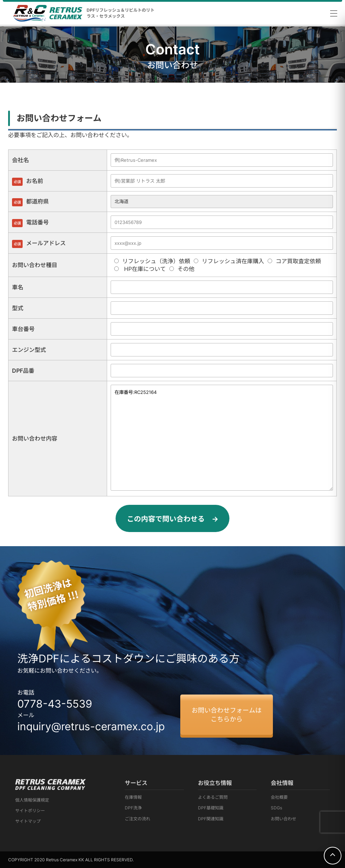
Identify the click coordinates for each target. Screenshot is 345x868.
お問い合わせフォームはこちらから (227, 715)
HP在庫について (140, 269)
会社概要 (279, 797)
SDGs (276, 808)
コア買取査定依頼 (294, 261)
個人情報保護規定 (32, 800)
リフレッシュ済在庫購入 (229, 261)
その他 (182, 269)
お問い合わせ (283, 819)
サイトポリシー (30, 811)
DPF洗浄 (133, 808)
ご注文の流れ (138, 819)
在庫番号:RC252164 (222, 438)
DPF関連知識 (211, 819)
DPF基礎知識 (211, 808)
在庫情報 (133, 797)
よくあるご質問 (213, 797)
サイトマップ (28, 821)
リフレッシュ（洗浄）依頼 (152, 261)
